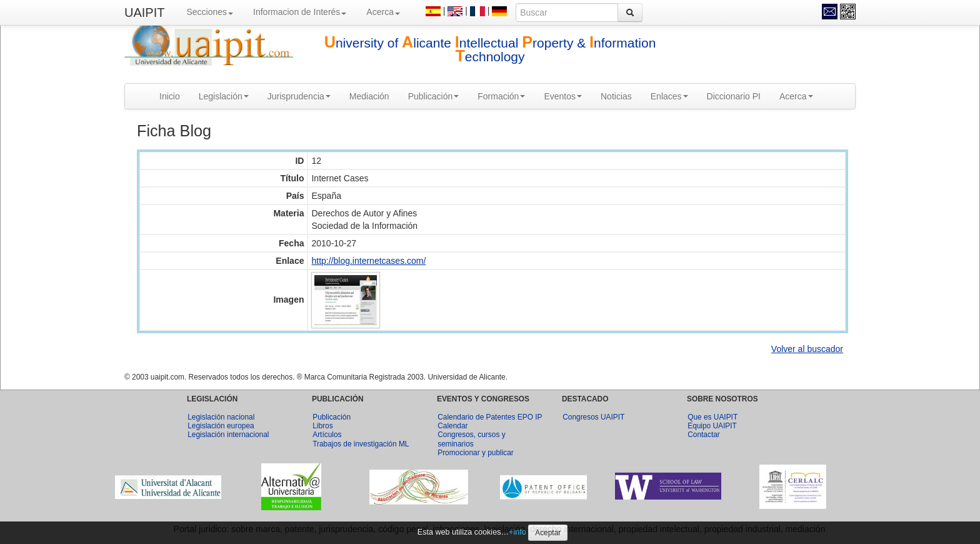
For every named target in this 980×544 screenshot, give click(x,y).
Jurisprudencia (299, 96)
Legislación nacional (221, 417)
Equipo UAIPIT (712, 426)
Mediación (369, 96)
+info (517, 532)
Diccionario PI (734, 96)
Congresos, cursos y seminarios (471, 439)
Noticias (616, 96)
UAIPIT (144, 13)
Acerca (383, 12)
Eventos (563, 96)
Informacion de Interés (300, 12)
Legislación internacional (228, 435)
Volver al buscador (807, 349)
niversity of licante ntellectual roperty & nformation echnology (490, 50)
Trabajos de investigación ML (361, 444)
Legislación (224, 96)
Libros (322, 426)
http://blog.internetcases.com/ (368, 261)
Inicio (170, 96)
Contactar (704, 435)
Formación (501, 96)
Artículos (327, 435)
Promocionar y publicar (476, 453)
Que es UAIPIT (712, 417)
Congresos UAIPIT (593, 417)
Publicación (434, 96)
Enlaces (669, 96)
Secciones (210, 12)
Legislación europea (221, 426)
